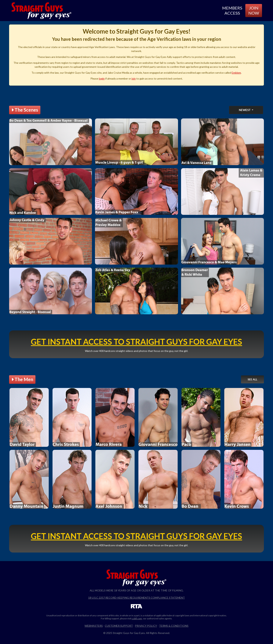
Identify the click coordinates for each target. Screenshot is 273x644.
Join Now (254, 10)
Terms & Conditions (174, 626)
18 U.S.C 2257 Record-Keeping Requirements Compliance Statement (136, 598)
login (102, 78)
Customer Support (119, 626)
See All (252, 379)
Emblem (236, 73)
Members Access (232, 10)
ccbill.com (137, 618)
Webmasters (94, 626)
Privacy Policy (146, 626)
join (134, 78)
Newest (245, 110)
